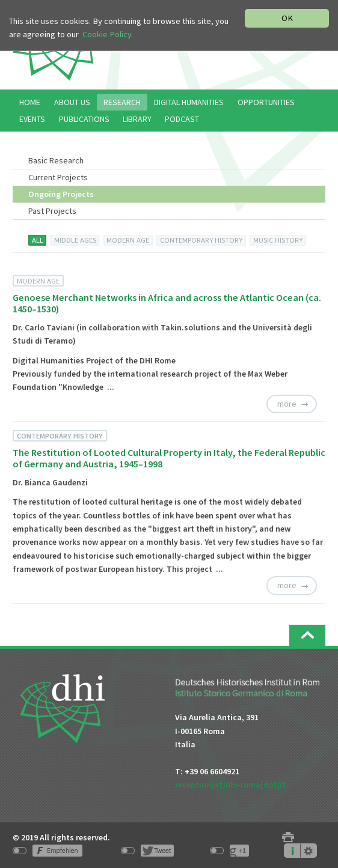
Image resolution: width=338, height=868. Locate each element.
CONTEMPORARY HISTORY (201, 240)
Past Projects (52, 211)
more (287, 404)
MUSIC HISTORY (278, 240)
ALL (38, 240)
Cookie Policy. (108, 34)
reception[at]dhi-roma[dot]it (230, 785)
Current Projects (58, 177)
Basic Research (56, 160)
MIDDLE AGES (75, 240)
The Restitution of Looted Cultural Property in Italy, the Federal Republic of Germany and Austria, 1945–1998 (169, 458)
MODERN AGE (128, 240)
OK (287, 18)
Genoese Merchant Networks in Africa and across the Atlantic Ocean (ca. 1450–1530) (167, 303)
